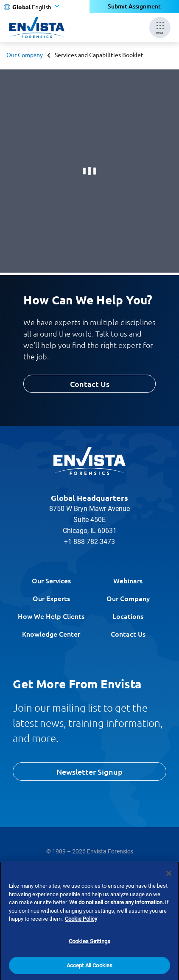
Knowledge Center (51, 634)
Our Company (25, 55)
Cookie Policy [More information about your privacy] (81, 927)
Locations (128, 616)
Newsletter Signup (89, 772)
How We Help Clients (51, 616)
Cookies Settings (89, 949)
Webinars (128, 580)
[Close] (169, 881)
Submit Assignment (134, 6)
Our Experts (51, 598)
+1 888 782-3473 (89, 542)
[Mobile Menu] (160, 28)
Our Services (51, 580)
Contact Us (90, 384)
